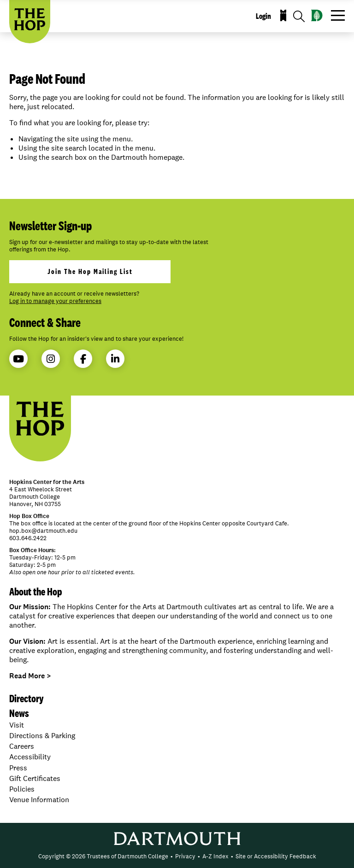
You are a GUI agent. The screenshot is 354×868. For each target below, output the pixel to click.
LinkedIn (115, 359)
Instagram (51, 359)
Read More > (30, 676)
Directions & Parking (42, 736)
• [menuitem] (172, 856)
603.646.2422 (28, 538)
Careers (22, 746)
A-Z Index (215, 856)
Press (18, 768)
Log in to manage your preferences (55, 301)
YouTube (18, 359)
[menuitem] (103, 856)
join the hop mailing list (90, 271)
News (19, 713)
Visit (17, 725)
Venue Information (39, 800)
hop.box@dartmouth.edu (43, 531)
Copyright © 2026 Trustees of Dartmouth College (103, 856)
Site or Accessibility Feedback (276, 856)
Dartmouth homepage (147, 157)
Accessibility (30, 757)
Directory (27, 698)
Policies (22, 789)
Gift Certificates (35, 778)
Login (263, 16)
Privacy (185, 856)
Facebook (83, 359)
